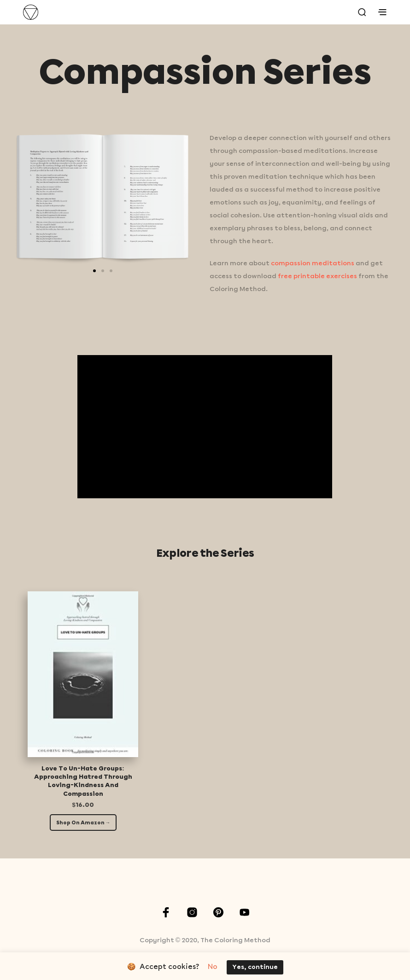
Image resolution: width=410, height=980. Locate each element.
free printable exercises (317, 276)
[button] (94, 271)
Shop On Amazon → (83, 823)
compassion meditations (313, 263)
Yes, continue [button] (255, 967)
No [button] (213, 967)
